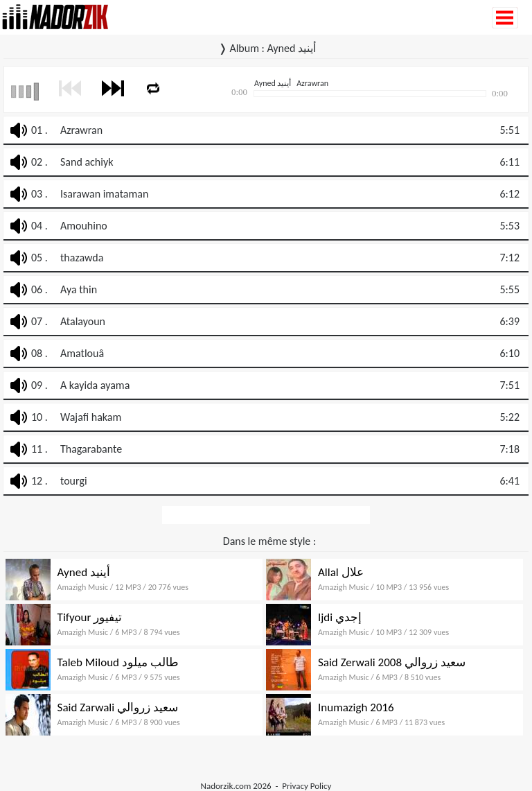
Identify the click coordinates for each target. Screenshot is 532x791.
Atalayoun (83, 321)
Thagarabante (91, 449)
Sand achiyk (87, 162)
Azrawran (81, 130)
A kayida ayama (95, 385)
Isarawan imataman (104, 194)
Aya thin (79, 289)
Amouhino (84, 226)
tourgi (74, 481)
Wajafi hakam (91, 417)
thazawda (82, 258)
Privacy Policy (307, 786)
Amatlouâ (82, 353)
